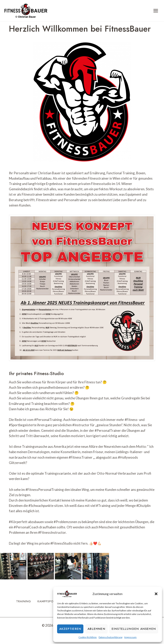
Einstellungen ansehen (134, 629)
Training (24, 601)
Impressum (130, 637)
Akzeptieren (70, 629)
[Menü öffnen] (156, 11)
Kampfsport (47, 601)
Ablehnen (96, 629)
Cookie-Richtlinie (88, 637)
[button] (156, 594)
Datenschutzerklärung (110, 637)
